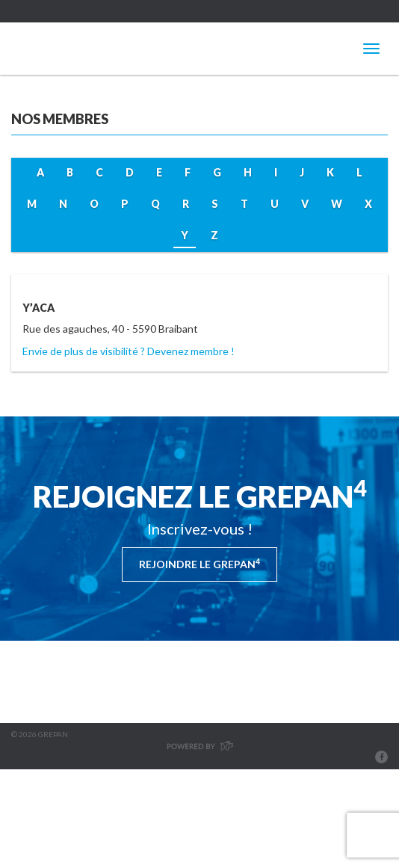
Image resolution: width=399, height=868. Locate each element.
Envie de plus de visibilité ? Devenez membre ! (129, 351)
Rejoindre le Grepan (199, 564)
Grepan (75, 49)
